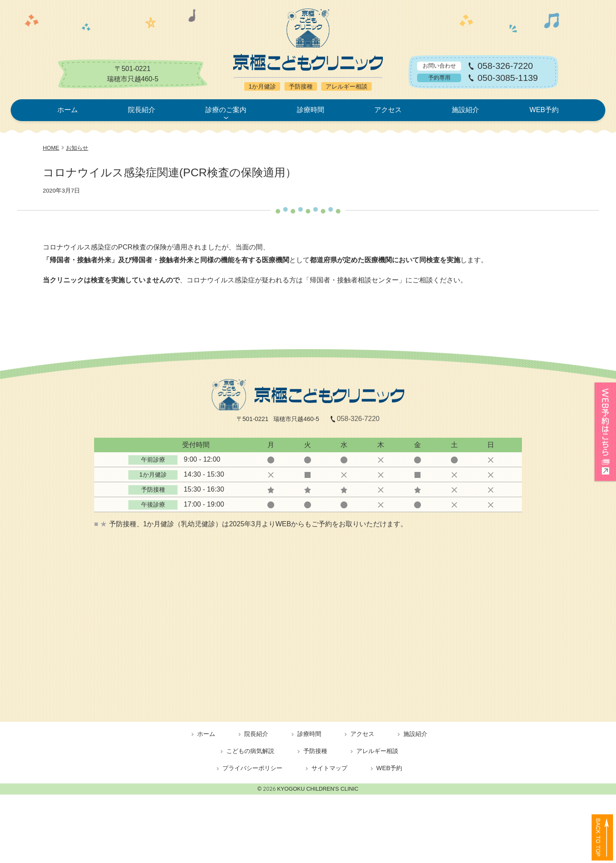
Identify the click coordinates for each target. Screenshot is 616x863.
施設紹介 (465, 110)
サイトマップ (329, 768)
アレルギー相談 (377, 751)
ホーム (68, 110)
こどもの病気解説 (250, 751)
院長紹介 (142, 110)
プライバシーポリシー (252, 768)
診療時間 (311, 110)
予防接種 (315, 751)
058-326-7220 (505, 66)
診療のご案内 (226, 110)
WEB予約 (544, 110)
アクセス (388, 110)
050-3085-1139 (508, 78)
